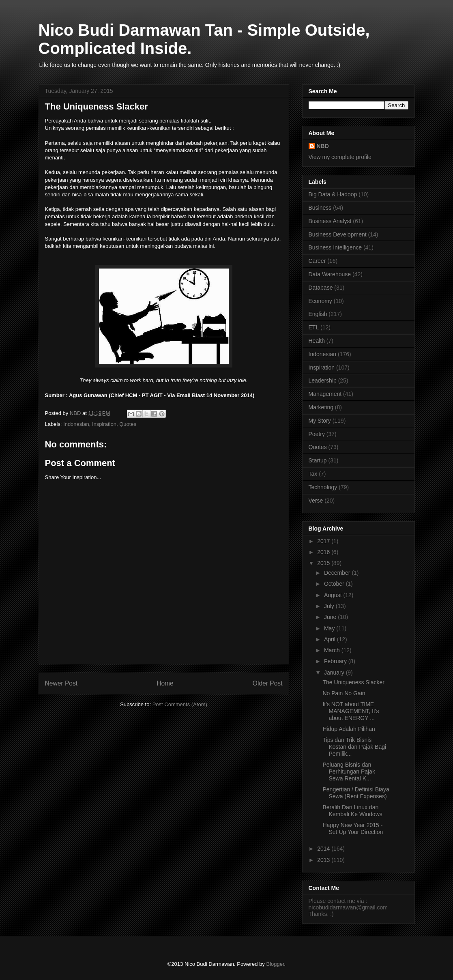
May (330, 628)
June (331, 617)
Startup (318, 460)
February (336, 661)
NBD (323, 146)
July (330, 606)
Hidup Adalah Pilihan (349, 729)
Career (317, 261)
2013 (324, 860)
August (334, 595)
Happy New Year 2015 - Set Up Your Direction (353, 828)
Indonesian (76, 424)
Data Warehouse (330, 274)
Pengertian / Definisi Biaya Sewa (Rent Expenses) (356, 793)
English (318, 314)
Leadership (323, 380)
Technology (323, 487)
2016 (324, 552)
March (333, 650)
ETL (314, 327)
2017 (324, 541)
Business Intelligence (335, 247)
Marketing (321, 407)
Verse (316, 501)
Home (165, 683)
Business (320, 208)
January (335, 673)
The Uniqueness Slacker (353, 682)
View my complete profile (340, 157)
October (335, 584)
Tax (313, 474)
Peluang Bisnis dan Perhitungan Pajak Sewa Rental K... (349, 772)
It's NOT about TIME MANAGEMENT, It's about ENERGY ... (351, 711)
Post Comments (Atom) (180, 704)
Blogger (275, 964)
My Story (320, 421)
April (331, 639)
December (338, 573)
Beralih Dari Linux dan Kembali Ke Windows (352, 811)
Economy (320, 301)
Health (317, 341)
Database (321, 288)
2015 (324, 563)
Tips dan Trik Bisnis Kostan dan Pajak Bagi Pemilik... (354, 747)
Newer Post (61, 683)
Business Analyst (330, 221)
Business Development (338, 234)
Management (325, 394)
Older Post (268, 683)
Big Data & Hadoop (333, 194)
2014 (324, 849)
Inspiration (104, 424)
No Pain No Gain (344, 693)
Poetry (317, 434)
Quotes (128, 424)
